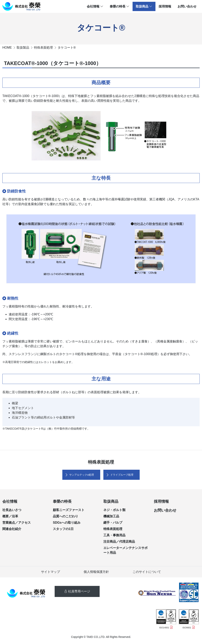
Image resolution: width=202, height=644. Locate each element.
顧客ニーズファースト (69, 510)
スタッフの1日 (63, 529)
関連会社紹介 (12, 529)
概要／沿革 (10, 516)
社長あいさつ (12, 510)
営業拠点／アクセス (17, 523)
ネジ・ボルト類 (114, 510)
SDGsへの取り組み (67, 523)
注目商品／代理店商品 (119, 542)
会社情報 (95, 7)
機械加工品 (111, 516)
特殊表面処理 (113, 529)
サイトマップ (50, 572)
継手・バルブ (113, 523)
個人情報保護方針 (96, 572)
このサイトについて (147, 572)
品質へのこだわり (65, 516)
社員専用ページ (77, 591)
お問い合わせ (187, 6)
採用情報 (165, 6)
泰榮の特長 (120, 7)
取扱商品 (144, 7)
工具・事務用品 (114, 535)
